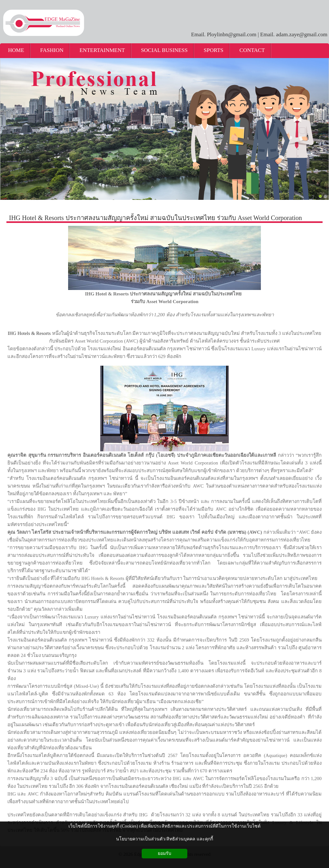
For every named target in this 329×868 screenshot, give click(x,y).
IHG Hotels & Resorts (29, 333)
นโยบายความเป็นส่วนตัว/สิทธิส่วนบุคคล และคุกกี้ (164, 839)
